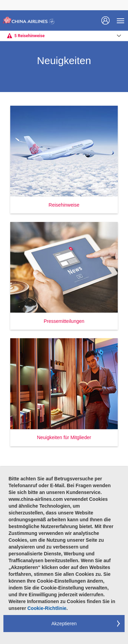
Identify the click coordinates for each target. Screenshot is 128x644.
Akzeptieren (64, 624)
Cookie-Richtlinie (47, 608)
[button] (64, 160)
